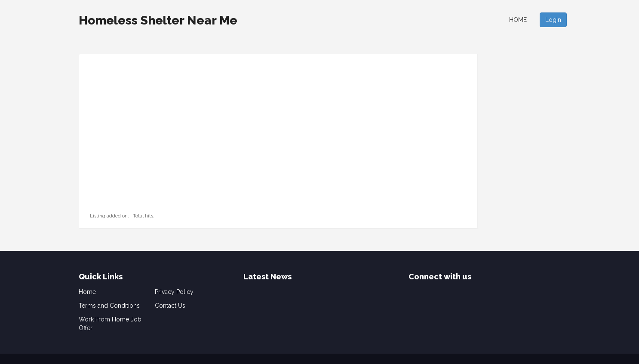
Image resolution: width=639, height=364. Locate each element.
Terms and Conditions (109, 306)
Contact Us (170, 306)
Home (518, 20)
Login (553, 20)
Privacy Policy (174, 292)
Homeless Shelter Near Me (158, 20)
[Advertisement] (144, 157)
